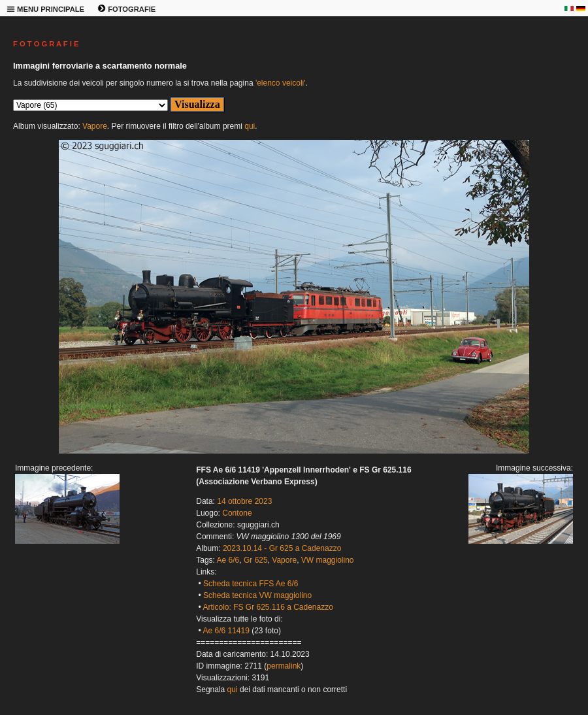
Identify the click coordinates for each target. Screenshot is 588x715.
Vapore (95, 126)
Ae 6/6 (228, 560)
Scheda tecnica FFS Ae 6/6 (251, 584)
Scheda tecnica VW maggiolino (257, 595)
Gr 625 (256, 560)
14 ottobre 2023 (244, 501)
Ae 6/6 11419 (226, 631)
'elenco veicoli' (281, 83)
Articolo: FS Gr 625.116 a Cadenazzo (268, 607)
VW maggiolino (328, 560)
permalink (284, 666)
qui (250, 126)
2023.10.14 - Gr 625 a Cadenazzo (282, 548)
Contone (237, 513)
